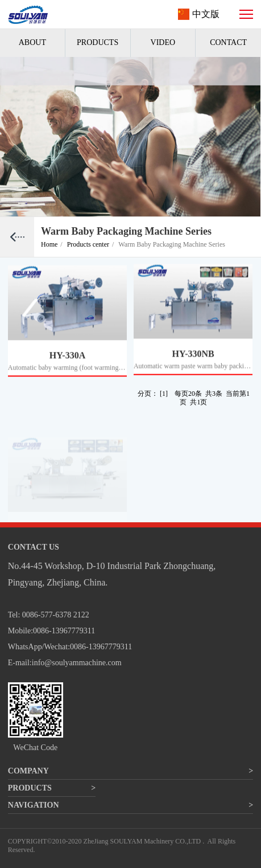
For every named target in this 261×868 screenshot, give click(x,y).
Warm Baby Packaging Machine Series (172, 244)
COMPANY (28, 771)
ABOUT (32, 42)
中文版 (206, 14)
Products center (91, 244)
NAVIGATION (34, 805)
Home (52, 244)
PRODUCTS (98, 42)
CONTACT (228, 42)
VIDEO (163, 42)
